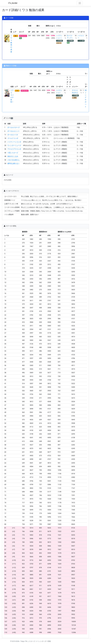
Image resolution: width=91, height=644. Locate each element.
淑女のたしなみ (13, 156)
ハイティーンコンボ (14, 142)
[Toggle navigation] (80, 3)
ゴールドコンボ (13, 138)
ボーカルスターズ (14, 127)
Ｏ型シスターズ (13, 153)
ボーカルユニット (14, 131)
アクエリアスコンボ (14, 149)
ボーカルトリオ (13, 135)
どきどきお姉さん (14, 160)
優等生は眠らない (14, 164)
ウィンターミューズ (14, 145)
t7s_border (13, 3)
